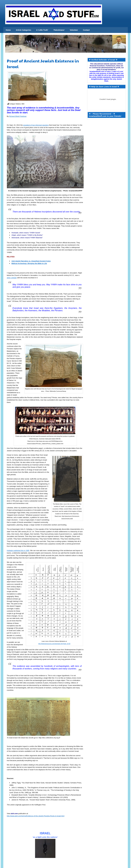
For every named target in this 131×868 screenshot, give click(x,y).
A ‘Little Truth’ (42, 30)
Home (8, 30)
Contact (86, 30)
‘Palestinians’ (59, 30)
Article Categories (24, 30)
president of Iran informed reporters (36, 125)
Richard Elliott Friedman (18, 116)
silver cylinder (12, 278)
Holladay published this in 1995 (18, 550)
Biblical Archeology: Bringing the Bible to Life (29, 263)
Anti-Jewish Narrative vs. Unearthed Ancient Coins (31, 261)
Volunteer (74, 30)
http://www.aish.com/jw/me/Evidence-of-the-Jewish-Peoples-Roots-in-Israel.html (36, 816)
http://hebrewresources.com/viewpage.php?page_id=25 (54, 644)
